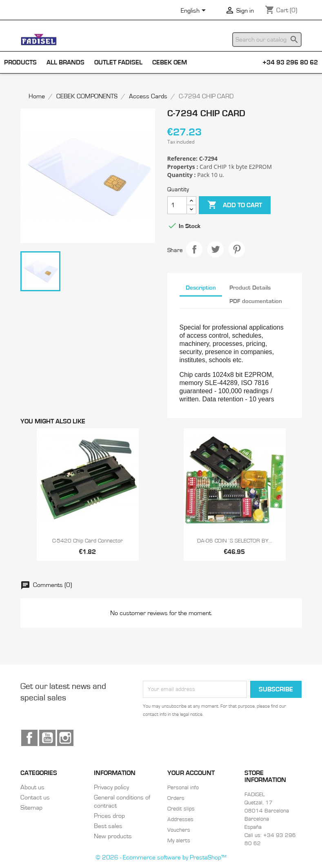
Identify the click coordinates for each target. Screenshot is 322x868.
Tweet (215, 249)
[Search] (267, 40)
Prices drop (109, 816)
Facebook (29, 738)
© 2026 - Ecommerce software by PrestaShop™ (161, 857)
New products (113, 836)
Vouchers (179, 830)
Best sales (108, 826)
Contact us (35, 797)
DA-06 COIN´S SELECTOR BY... (235, 541)
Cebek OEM (170, 62)
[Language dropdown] (195, 11)
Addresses (180, 819)
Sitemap (31, 808)
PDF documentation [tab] (256, 301)
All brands (66, 62)
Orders (176, 798)
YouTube (47, 738)
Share (194, 249)
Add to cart (235, 205)
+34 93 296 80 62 (290, 62)
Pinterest (237, 249)
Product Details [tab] (250, 288)
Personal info (183, 788)
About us (32, 787)
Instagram (65, 738)
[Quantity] (177, 205)
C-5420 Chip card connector (88, 541)
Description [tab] (201, 288)
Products (20, 62)
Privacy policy (111, 787)
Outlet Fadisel (118, 62)
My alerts (179, 841)
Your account (191, 773)
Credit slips (181, 809)
